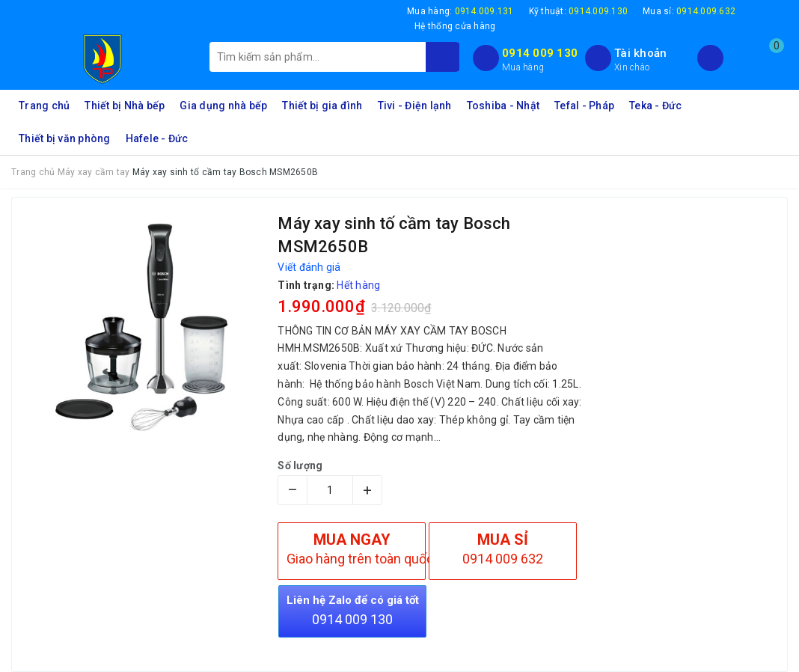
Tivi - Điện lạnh (415, 106)
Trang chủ (44, 106)
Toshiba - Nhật (503, 106)
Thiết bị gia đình (322, 106)
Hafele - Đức (157, 138)
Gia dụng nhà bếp (223, 106)
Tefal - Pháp (584, 106)
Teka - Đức (656, 106)
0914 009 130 (540, 53)
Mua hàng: (460, 11)
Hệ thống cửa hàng (455, 26)
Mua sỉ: (689, 11)
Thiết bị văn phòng (65, 138)
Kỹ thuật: (579, 11)
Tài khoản (640, 53)
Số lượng (300, 465)
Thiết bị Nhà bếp (125, 106)
